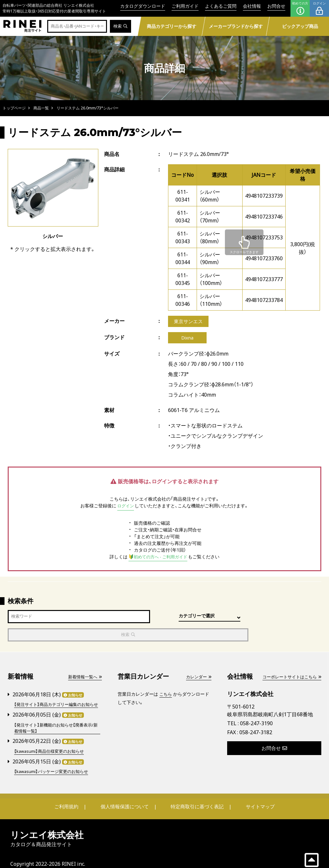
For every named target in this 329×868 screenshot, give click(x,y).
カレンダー (198, 661)
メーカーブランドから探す (236, 26)
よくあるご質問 (221, 6)
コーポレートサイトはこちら (289, 661)
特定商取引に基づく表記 (195, 796)
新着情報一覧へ (84, 661)
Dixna (187, 339)
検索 (120, 26)
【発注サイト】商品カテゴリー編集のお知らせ (57, 692)
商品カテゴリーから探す (172, 26)
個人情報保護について (127, 796)
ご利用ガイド (185, 6)
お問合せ (276, 6)
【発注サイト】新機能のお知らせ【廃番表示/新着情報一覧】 (57, 718)
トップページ (14, 108)
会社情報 (252, 6)
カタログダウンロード (143, 6)
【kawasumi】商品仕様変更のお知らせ (52, 741)
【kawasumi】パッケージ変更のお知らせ (54, 761)
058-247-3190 (256, 707)
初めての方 (300, 8)
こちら (166, 678)
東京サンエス (189, 322)
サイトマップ (253, 796)
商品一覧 (41, 108)
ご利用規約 (74, 796)
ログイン (319, 8)
